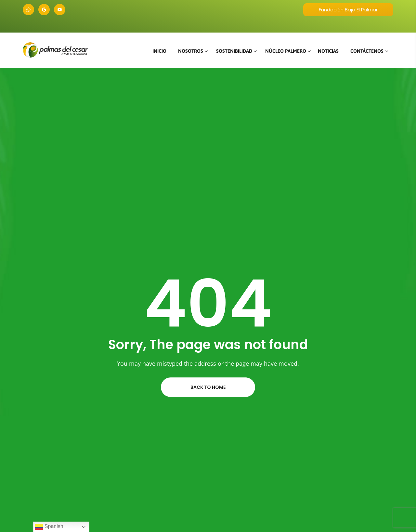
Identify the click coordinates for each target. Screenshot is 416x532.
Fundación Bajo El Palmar (348, 10)
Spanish (49, 527)
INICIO (159, 51)
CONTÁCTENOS (367, 51)
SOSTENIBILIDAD (234, 51)
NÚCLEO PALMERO (286, 51)
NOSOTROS (191, 51)
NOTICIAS (328, 51)
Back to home (208, 387)
